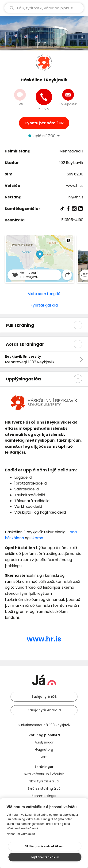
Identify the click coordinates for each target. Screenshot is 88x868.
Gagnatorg (44, 750)
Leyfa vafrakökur (45, 857)
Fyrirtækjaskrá (44, 305)
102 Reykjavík (71, 163)
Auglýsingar (44, 742)
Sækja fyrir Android (44, 710)
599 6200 (75, 174)
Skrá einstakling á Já (44, 788)
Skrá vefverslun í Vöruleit (44, 774)
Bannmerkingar (44, 796)
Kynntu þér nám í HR (44, 123)
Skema (37, 538)
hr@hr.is (76, 197)
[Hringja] (44, 97)
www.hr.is (75, 186)
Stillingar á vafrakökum (45, 846)
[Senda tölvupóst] (68, 95)
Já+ (44, 757)
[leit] (44, 8)
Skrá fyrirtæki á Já (44, 781)
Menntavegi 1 (71, 151)
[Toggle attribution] (68, 240)
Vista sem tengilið (44, 294)
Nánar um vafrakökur (21, 834)
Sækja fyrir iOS (44, 697)
